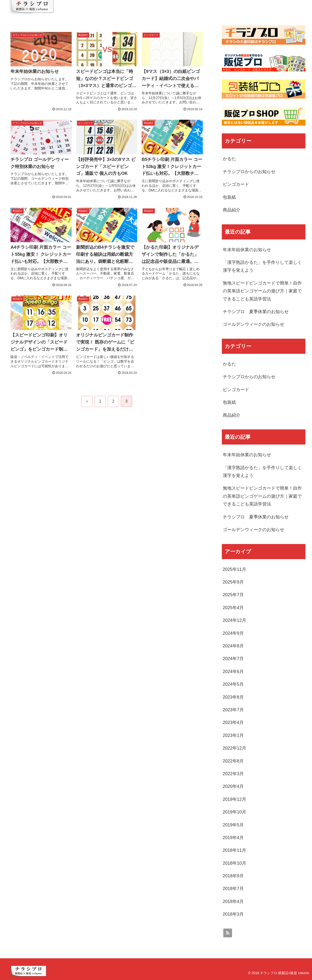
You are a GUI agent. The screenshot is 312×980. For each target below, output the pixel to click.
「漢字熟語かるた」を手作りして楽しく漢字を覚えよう (262, 266)
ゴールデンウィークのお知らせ (253, 324)
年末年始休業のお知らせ (247, 250)
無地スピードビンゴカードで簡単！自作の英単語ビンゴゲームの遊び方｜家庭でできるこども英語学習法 (262, 291)
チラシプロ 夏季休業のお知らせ (256, 312)
